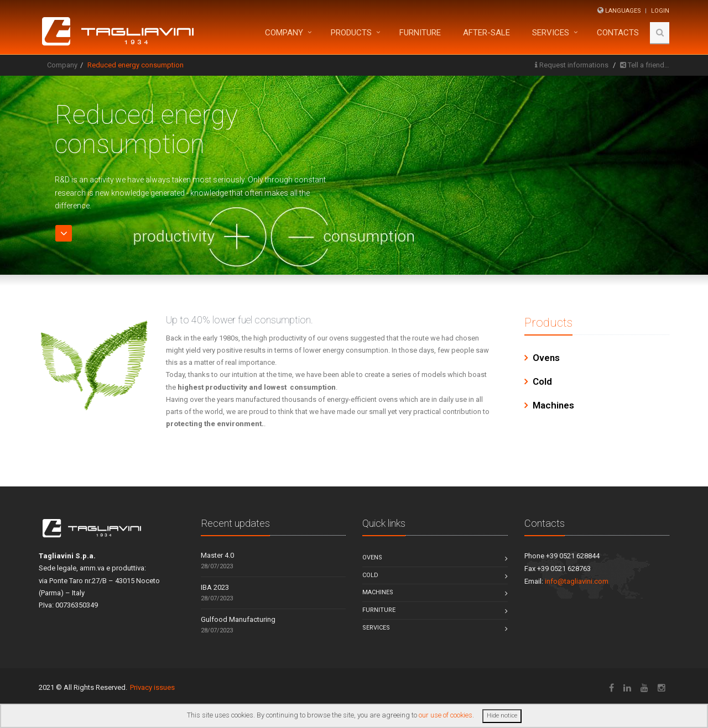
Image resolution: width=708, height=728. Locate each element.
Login (660, 11)
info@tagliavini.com (577, 581)
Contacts (618, 33)
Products (351, 33)
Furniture (379, 610)
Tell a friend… (649, 65)
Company (284, 33)
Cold (542, 381)
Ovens (546, 358)
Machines (553, 405)
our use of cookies (446, 715)
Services (551, 33)
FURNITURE (420, 33)
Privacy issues (152, 687)
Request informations (574, 65)
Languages (623, 11)
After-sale (486, 33)
